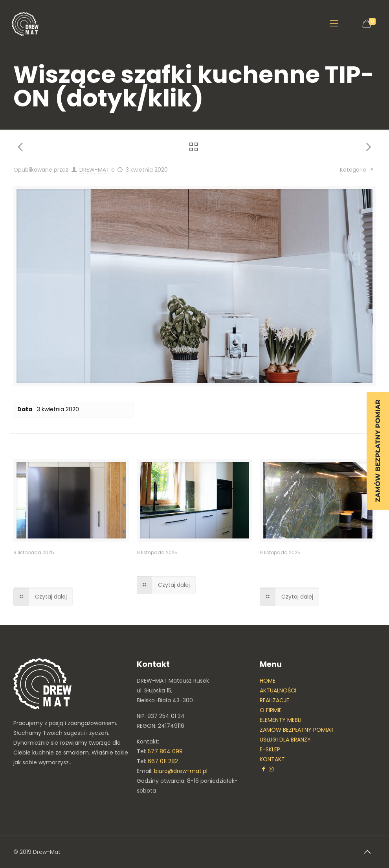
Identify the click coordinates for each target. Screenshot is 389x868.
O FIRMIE (271, 710)
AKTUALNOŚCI (278, 690)
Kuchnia (154, 564)
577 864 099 (165, 751)
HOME (268, 681)
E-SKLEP (270, 749)
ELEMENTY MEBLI (281, 720)
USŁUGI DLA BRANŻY (285, 740)
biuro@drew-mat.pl (181, 771)
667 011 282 (163, 761)
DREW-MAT (94, 170)
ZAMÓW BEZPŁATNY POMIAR (297, 730)
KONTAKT (272, 759)
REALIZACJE (274, 700)
